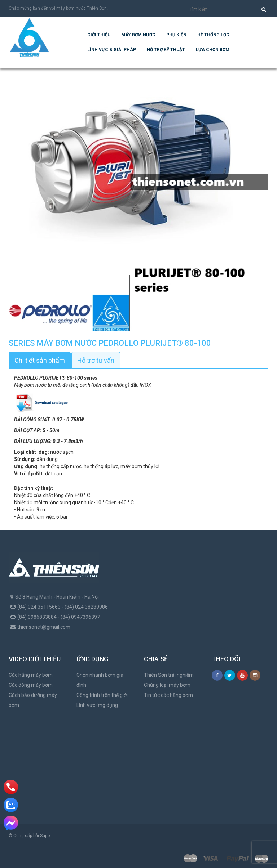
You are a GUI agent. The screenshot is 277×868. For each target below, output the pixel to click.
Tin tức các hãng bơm (168, 695)
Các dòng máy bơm (31, 685)
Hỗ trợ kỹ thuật (166, 50)
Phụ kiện (176, 35)
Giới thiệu (99, 35)
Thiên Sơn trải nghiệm (169, 675)
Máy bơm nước (138, 35)
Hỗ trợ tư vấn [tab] (96, 360)
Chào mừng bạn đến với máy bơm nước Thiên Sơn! (58, 8)
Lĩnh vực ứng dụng (97, 705)
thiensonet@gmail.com (44, 627)
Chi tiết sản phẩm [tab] (40, 360)
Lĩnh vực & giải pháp (112, 50)
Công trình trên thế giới (102, 695)
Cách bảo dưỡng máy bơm (33, 700)
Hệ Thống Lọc (213, 35)
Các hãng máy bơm (31, 675)
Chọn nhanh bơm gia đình (100, 680)
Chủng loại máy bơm (167, 685)
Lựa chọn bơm (213, 50)
